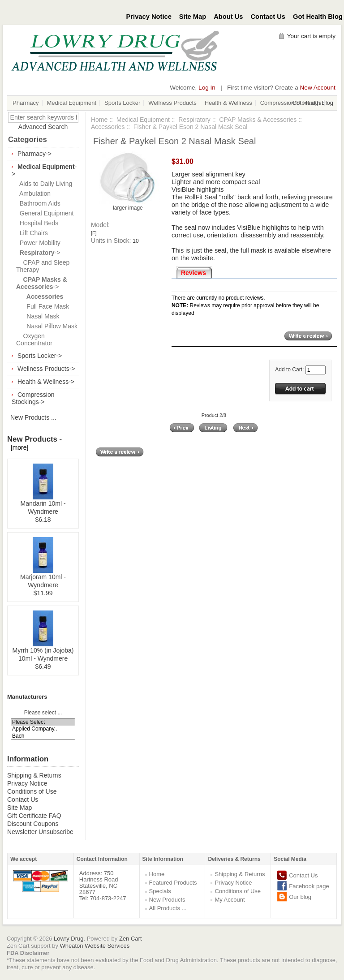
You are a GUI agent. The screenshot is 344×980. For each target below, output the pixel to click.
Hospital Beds (37, 223)
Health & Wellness (228, 103)
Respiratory (194, 120)
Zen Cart (131, 939)
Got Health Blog (318, 17)
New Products (167, 900)
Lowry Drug (69, 939)
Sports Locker (122, 103)
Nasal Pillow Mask (47, 326)
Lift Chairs (32, 233)
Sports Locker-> (40, 356)
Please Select (43, 722)
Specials (160, 891)
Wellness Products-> (46, 369)
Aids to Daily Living (44, 184)
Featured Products (173, 883)
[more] (18, 447)
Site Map (193, 17)
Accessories (108, 127)
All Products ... (168, 908)
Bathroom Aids (38, 203)
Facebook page (309, 886)
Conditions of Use (32, 791)
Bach (43, 736)
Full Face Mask (43, 306)
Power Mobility (38, 243)
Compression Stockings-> (33, 398)
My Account (230, 900)
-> (38, 253)
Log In (207, 88)
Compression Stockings (291, 103)
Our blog (300, 897)
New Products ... (33, 417)
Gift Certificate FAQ (34, 816)
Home (99, 120)
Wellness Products (172, 103)
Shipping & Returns (34, 775)
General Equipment (45, 213)
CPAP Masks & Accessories (258, 120)
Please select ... (43, 713)
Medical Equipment (72, 103)
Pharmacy (26, 103)
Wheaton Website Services (95, 946)
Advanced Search (43, 127)
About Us (228, 17)
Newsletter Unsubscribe (40, 832)
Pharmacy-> (34, 154)
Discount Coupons (33, 824)
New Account (318, 88)
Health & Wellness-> (46, 382)
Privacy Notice (149, 17)
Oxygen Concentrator (34, 340)
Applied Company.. (43, 729)
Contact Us (268, 17)
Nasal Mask (38, 316)
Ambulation (33, 193)
